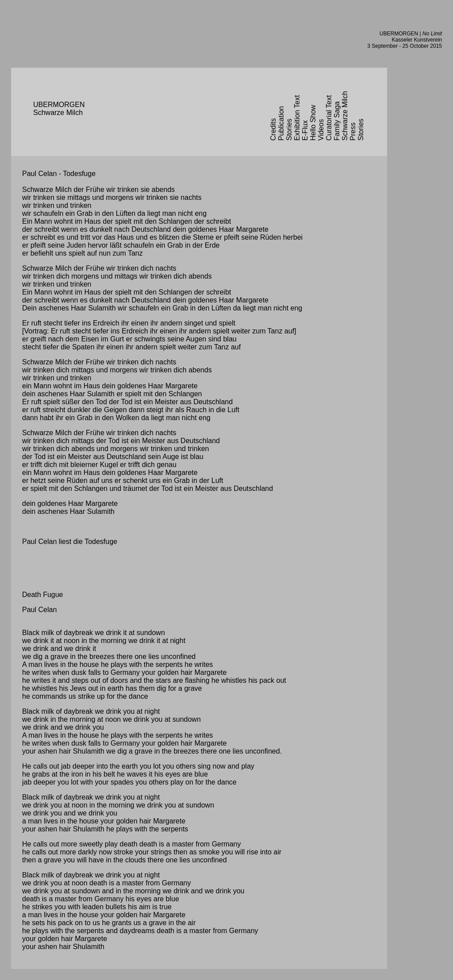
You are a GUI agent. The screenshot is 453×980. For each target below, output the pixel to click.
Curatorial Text (329, 118)
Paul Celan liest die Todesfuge (70, 542)
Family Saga (337, 121)
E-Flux (305, 130)
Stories (289, 130)
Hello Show (313, 123)
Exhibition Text (297, 118)
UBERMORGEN (399, 34)
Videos (321, 130)
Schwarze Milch (345, 116)
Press (353, 132)
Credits (273, 129)
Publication (281, 123)
